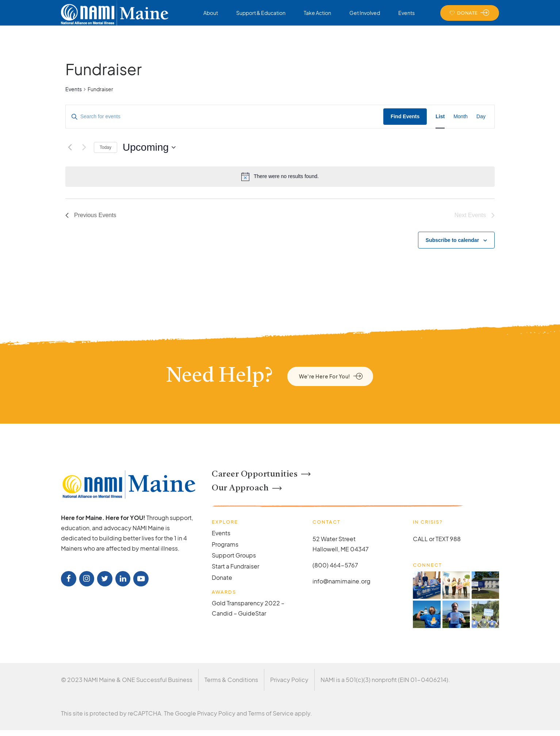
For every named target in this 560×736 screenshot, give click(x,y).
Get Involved (365, 13)
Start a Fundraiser (235, 566)
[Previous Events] (70, 147)
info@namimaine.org (342, 581)
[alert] (280, 177)
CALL (420, 539)
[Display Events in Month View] (461, 117)
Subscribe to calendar (452, 240)
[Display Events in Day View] (481, 117)
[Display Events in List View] (440, 117)
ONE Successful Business (157, 680)
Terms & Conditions (231, 680)
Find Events (405, 116)
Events (406, 13)
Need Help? (219, 377)
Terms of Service (271, 713)
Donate (222, 577)
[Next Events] (84, 147)
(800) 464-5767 (335, 565)
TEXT (442, 539)
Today (106, 147)
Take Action (317, 13)
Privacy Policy (289, 680)
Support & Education (261, 13)
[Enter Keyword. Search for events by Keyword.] (225, 117)
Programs (225, 544)
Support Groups (234, 555)
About (211, 13)
